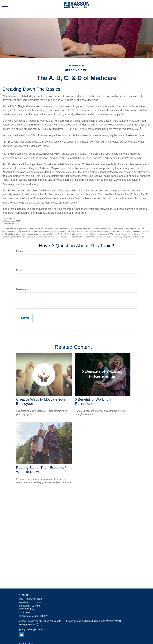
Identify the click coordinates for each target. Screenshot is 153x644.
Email (19, 270)
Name (20, 251)
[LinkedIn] (22, 635)
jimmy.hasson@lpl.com (31, 630)
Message (21, 289)
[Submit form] (24, 318)
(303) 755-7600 (34, 599)
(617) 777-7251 (35, 602)
